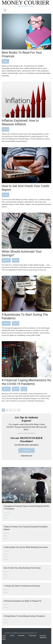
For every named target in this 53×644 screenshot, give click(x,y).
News (24, 389)
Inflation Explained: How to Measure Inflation (20, 122)
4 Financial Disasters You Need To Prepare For (22, 601)
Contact (12, 636)
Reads (6, 623)
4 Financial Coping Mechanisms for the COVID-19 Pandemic (26, 382)
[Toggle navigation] (5, 10)
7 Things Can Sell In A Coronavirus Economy (22, 586)
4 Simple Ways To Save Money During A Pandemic (24, 616)
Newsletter (21, 636)
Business (6, 323)
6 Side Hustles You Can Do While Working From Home (26, 547)
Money (5, 61)
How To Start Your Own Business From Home (22, 568)
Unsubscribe (32, 636)
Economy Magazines (43, 636)
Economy (6, 260)
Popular (6, 559)
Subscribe (26, 450)
